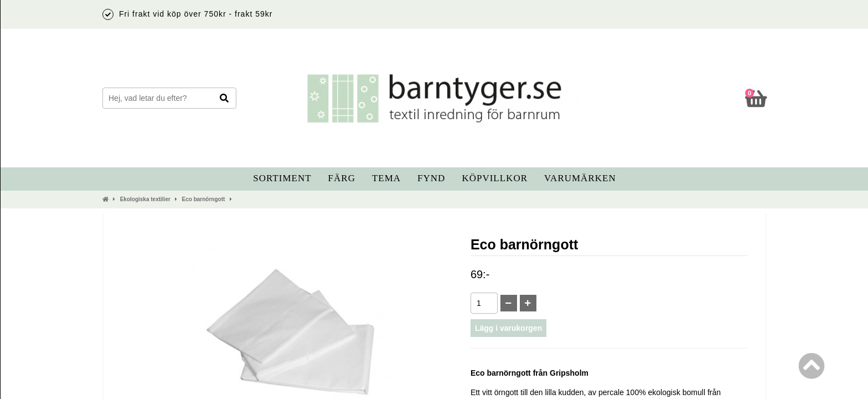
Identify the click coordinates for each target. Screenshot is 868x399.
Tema (386, 178)
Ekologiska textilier (145, 199)
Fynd (431, 178)
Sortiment (282, 178)
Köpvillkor (495, 178)
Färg (342, 178)
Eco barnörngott (204, 199)
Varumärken (580, 178)
